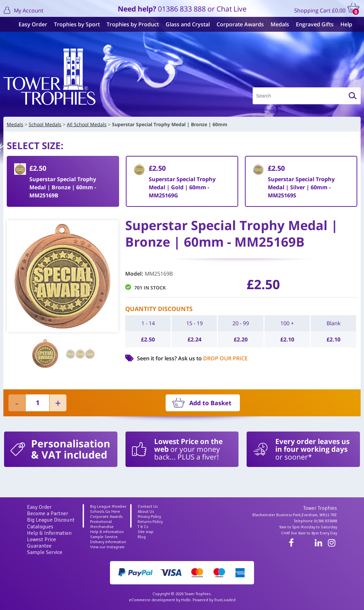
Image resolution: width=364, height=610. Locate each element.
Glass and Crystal (184, 24)
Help (343, 24)
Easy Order (30, 24)
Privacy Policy (149, 517)
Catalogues (40, 527)
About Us (146, 512)
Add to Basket (210, 403)
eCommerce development (152, 600)
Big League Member (108, 507)
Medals (276, 24)
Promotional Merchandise (102, 524)
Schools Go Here (105, 512)
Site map (146, 532)
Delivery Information (108, 542)
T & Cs (143, 527)
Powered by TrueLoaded (214, 600)
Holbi (186, 600)
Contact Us (148, 507)
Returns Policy (150, 522)
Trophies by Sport (74, 24)
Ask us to (213, 358)
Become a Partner (48, 514)
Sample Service (45, 552)
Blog (142, 537)
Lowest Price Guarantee (41, 543)
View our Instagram (107, 547)
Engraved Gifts (311, 24)
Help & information (107, 532)
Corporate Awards (237, 24)
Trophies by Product (129, 24)
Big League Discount (51, 520)
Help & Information (49, 533)
